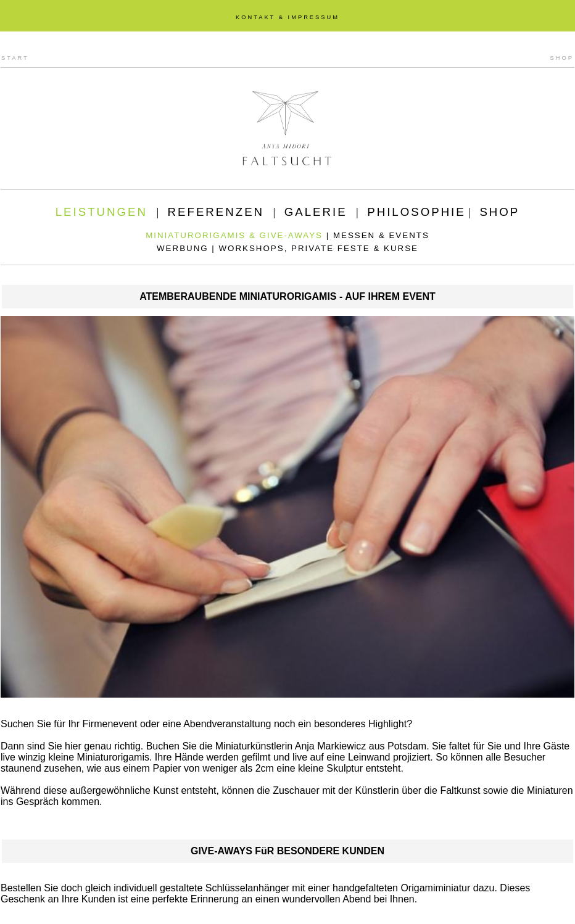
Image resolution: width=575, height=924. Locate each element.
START (15, 58)
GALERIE (316, 212)
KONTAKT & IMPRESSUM (287, 17)
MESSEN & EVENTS (381, 235)
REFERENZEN (216, 212)
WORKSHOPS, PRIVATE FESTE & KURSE (319, 248)
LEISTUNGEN (101, 212)
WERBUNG (183, 248)
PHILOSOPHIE (416, 212)
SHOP (562, 58)
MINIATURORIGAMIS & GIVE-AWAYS (234, 235)
